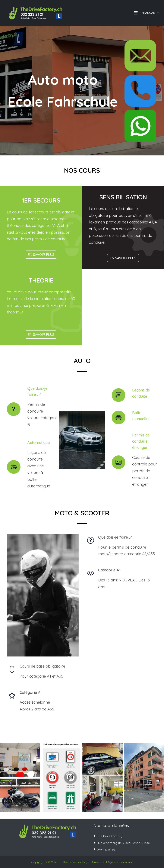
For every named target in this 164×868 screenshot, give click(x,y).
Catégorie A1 (109, 570)
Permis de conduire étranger (141, 441)
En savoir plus (41, 255)
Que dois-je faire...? (115, 537)
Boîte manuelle (140, 416)
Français (151, 13)
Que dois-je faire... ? (37, 391)
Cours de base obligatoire (42, 666)
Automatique (39, 443)
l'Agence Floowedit (119, 862)
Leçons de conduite (141, 393)
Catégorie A (30, 692)
